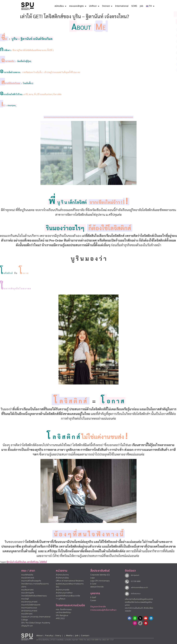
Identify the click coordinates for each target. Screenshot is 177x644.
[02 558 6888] (127, 582)
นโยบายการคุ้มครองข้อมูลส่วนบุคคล (139, 599)
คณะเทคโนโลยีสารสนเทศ (31, 605)
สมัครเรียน (60, 6)
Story (58, 636)
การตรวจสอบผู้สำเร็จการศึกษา (103, 610)
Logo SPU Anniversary (100, 581)
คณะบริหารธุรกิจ (28, 593)
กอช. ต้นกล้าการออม (64, 609)
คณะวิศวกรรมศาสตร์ (29, 602)
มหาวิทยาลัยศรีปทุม (63, 612)
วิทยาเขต (107, 6)
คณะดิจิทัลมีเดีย (27, 575)
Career (93, 600)
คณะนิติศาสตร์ (27, 614)
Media (70, 636)
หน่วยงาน (62, 571)
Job (142, 6)
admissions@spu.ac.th (139, 587)
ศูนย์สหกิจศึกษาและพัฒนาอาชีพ (68, 596)
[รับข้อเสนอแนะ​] (127, 594)
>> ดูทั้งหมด (61, 599)
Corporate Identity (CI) (100, 575)
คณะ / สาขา (28, 571)
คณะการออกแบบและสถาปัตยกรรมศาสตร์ (29, 609)
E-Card (93, 584)
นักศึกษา (94, 6)
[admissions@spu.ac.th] (127, 588)
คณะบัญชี (25, 599)
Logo (92, 578)
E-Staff (93, 597)
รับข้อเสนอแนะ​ (136, 594)
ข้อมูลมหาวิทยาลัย (98, 607)
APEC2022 (60, 618)
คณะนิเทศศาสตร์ (28, 578)
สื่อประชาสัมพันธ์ (100, 571)
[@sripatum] (127, 575)
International (122, 6)
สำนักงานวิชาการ (62, 575)
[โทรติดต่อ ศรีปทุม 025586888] (164, 22)
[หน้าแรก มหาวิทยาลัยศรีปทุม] (27, 637)
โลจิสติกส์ (43, 562)
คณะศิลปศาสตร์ (27, 590)
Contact (85, 636)
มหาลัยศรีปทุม (33, 562)
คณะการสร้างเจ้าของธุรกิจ (31, 581)
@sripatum (135, 575)
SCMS (134, 6)
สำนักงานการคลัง (63, 590)
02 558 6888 (136, 581)
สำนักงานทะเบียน (62, 578)
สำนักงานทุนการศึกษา (64, 593)
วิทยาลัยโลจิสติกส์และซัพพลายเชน (34, 596)
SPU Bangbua (62, 615)
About (40, 636)
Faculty (49, 636)
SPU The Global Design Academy (36, 623)
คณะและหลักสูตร (78, 6)
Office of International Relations (70, 581)
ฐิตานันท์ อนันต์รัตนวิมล (16, 562)
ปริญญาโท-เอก (27, 626)
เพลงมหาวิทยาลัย (97, 587)
